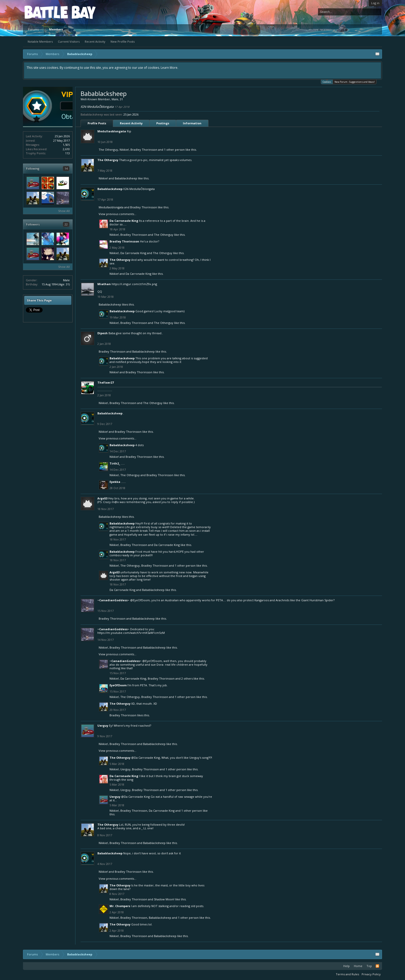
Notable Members (40, 41)
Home (358, 966)
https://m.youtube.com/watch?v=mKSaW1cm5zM (131, 633)
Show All (64, 211)
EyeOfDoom (118, 685)
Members (56, 29)
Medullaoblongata (112, 131)
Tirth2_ (115, 463)
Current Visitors (69, 41)
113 (67, 153)
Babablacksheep (126, 178)
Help (346, 966)
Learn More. (169, 68)
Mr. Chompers (120, 906)
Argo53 (102, 498)
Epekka (115, 482)
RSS (377, 966)
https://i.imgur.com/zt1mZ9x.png (134, 284)
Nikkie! (124, 150)
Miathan (104, 284)
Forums (33, 29)
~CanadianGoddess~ (113, 600)
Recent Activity (95, 41)
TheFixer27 (106, 382)
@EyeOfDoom (140, 600)
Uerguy (103, 725)
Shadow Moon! (164, 899)
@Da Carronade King (146, 758)
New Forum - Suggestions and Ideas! (355, 82)
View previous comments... (118, 214)
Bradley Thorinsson (144, 150)
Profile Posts (97, 123)
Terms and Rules (347, 974)
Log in (375, 3)
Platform (43, 12)
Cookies (327, 82)
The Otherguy (108, 150)
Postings (163, 123)
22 (66, 224)
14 (66, 168)
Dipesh (103, 333)
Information (192, 123)
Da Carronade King (124, 221)
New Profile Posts (123, 41)
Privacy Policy (371, 974)
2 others (187, 678)
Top (369, 966)
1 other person (174, 150)
